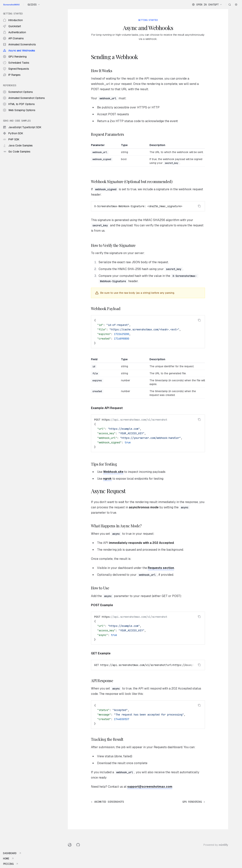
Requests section (161, 568)
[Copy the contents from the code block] (199, 206)
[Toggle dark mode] (236, 5)
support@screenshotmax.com (150, 787)
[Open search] (230, 5)
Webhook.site (113, 472)
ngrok (107, 479)
